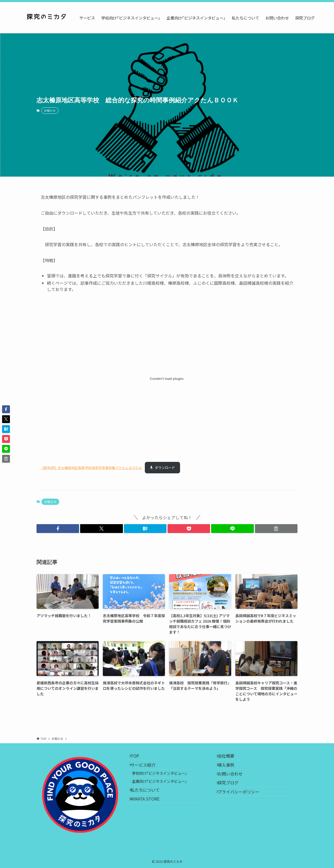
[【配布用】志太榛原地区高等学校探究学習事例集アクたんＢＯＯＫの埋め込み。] (167, 379)
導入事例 (229, 770)
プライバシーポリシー (242, 807)
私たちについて (148, 804)
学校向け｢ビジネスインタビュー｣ (164, 781)
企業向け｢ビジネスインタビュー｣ (164, 793)
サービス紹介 (146, 770)
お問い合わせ (234, 782)
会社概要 (229, 758)
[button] (58, 529)
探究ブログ (231, 795)
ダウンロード (165, 467)
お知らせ (50, 110)
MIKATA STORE (148, 817)
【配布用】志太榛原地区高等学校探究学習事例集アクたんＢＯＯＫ (91, 467)
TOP (138, 758)
